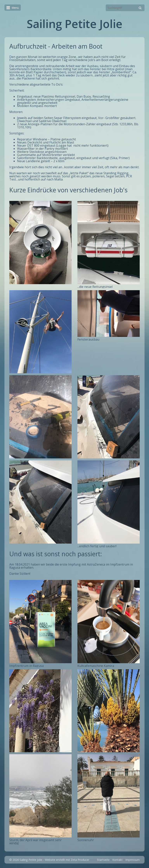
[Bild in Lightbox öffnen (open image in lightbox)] (40, 243)
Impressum (133, 860)
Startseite (103, 860)
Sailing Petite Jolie (75, 24)
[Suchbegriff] (125, 8)
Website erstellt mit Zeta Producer (67, 860)
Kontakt (117, 860)
